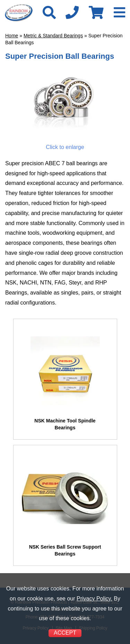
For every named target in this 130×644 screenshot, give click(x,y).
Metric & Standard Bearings (53, 36)
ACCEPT (65, 633)
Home (12, 36)
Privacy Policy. (94, 599)
